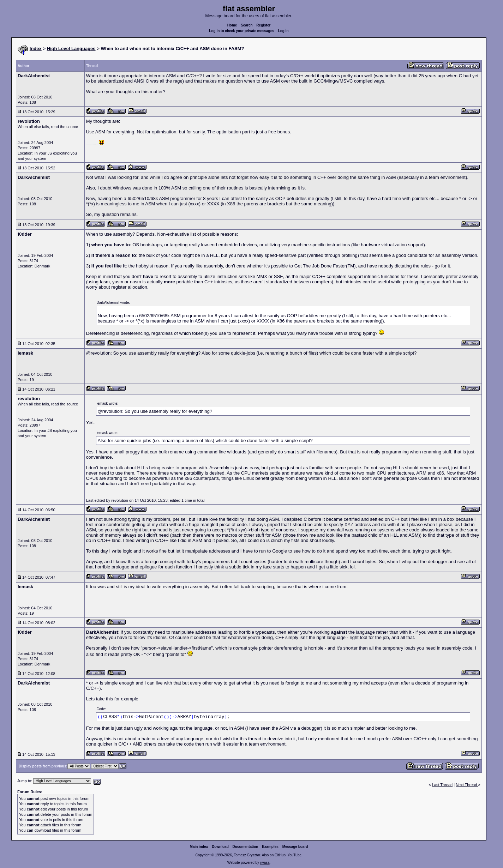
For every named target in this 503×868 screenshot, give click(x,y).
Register (263, 25)
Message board (295, 847)
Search (247, 25)
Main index (199, 847)
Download (220, 847)
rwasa (265, 863)
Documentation (245, 847)
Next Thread (467, 785)
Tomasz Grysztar (247, 855)
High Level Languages (71, 49)
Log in (283, 31)
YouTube (294, 855)
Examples (270, 847)
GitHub (280, 855)
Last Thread (442, 785)
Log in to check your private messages (242, 31)
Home (232, 25)
